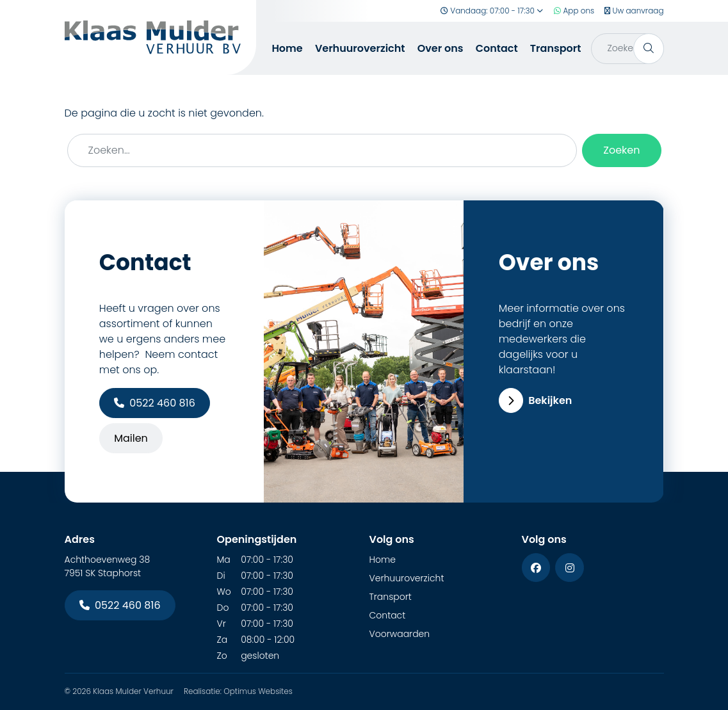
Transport (556, 48)
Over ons (441, 48)
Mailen (131, 438)
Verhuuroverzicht (360, 48)
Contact (497, 48)
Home (287, 48)
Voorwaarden (400, 634)
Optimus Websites (258, 691)
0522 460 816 (155, 403)
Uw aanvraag (634, 11)
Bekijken (536, 400)
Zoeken (621, 150)
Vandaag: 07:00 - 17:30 (492, 11)
